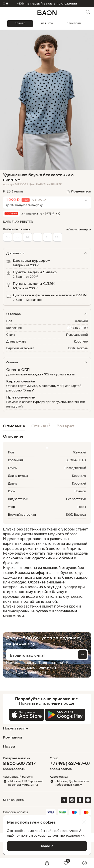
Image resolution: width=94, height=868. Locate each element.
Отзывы (41, 425)
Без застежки (76, 499)
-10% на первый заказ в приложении (47, 4)
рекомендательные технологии (59, 835)
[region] (45, 573)
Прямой (80, 491)
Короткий (79, 483)
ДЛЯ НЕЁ (20, 23)
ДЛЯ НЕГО (47, 23)
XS (8, 237)
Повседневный (77, 335)
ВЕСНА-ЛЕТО (78, 328)
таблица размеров (78, 229)
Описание (14, 426)
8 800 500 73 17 (19, 763)
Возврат (65, 426)
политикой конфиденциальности (31, 670)
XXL (58, 237)
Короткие (81, 341)
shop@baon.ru (14, 769)
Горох (82, 507)
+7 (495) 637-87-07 (70, 763)
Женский (81, 321)
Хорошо (47, 846)
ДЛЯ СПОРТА (74, 23)
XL (48, 237)
